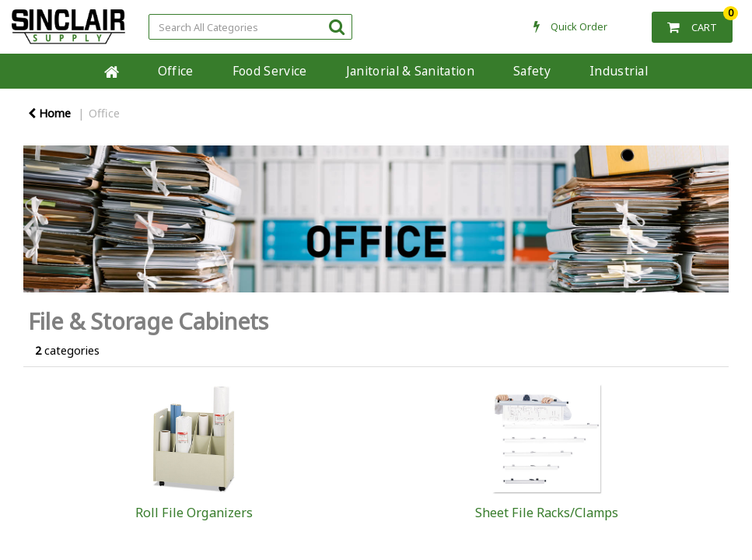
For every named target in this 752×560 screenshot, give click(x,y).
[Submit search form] (337, 26)
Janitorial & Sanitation (420, 71)
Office (185, 71)
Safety (542, 71)
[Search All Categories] (250, 27)
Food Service (279, 71)
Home (111, 71)
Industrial (628, 71)
